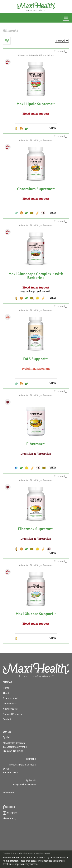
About (6, 693)
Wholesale (8, 793)
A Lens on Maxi (10, 699)
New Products (10, 709)
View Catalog (10, 819)
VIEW (53, 128)
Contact (7, 720)
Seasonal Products (12, 714)
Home (6, 688)
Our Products (10, 704)
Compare (60, 51)
